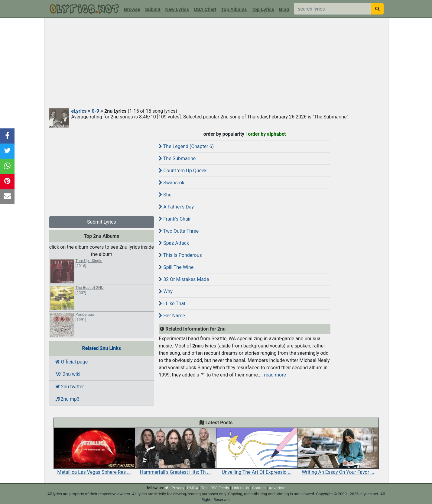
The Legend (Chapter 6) (186, 146)
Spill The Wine (176, 267)
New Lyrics (177, 9)
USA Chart (205, 9)
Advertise (277, 488)
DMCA (193, 488)
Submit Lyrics (102, 222)
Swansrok (172, 183)
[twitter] (167, 488)
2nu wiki (68, 374)
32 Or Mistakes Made (184, 279)
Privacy (178, 488)
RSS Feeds (220, 488)
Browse (132, 9)
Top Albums (234, 9)
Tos (204, 488)
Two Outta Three (179, 231)
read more (275, 375)
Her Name (172, 316)
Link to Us (240, 488)
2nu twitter (70, 387)
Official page (72, 362)
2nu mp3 (68, 399)
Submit (153, 9)
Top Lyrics (263, 9)
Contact (259, 488)
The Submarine (177, 158)
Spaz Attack (174, 243)
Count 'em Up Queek (183, 171)
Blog (284, 9)
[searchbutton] (377, 9)
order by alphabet (267, 134)
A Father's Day (176, 207)
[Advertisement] (216, 63)
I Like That (172, 304)
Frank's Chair (175, 219)
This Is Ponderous (180, 255)
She (165, 195)
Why (166, 291)
